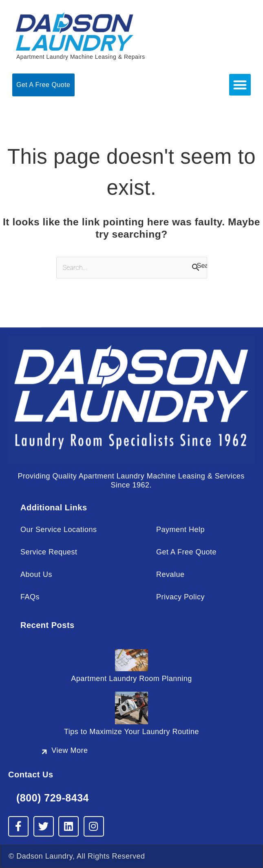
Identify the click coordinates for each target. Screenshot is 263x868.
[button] (240, 85)
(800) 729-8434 (53, 798)
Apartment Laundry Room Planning (131, 679)
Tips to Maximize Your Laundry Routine (131, 732)
